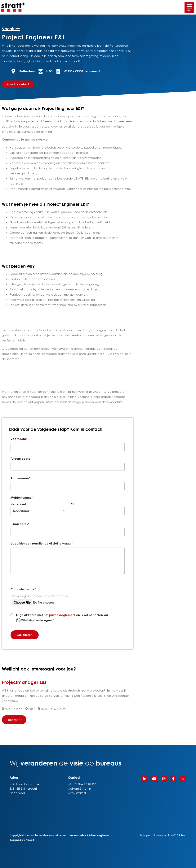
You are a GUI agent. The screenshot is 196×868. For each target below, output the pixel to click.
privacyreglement (62, 615)
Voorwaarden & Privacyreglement (90, 835)
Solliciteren (25, 635)
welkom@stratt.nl (80, 788)
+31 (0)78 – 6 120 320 (82, 784)
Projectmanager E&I (24, 682)
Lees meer (14, 720)
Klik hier (181, 835)
